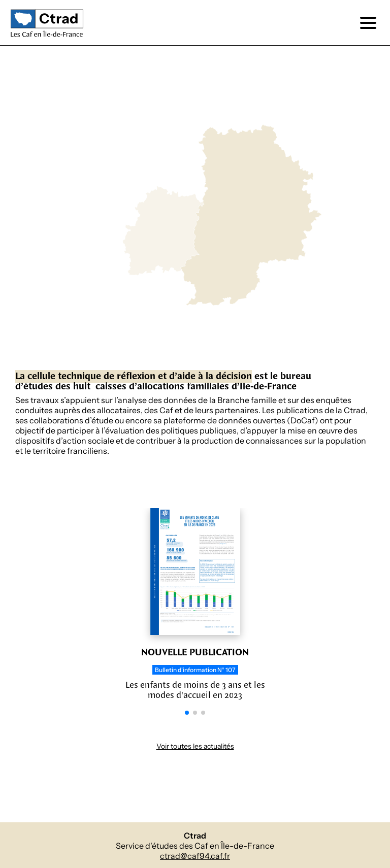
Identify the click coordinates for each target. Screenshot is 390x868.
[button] (187, 713)
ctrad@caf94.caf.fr (195, 856)
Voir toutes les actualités (195, 746)
